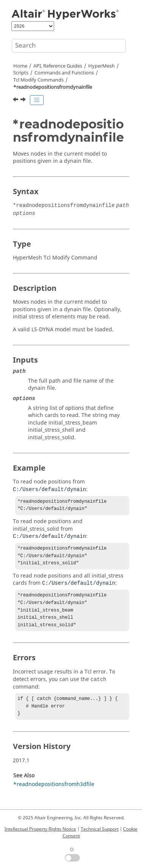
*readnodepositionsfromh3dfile (54, 794)
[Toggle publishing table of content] (37, 100)
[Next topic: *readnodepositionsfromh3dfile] (24, 100)
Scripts (21, 73)
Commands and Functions (64, 73)
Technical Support (100, 829)
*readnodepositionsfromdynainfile (53, 87)
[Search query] (69, 46)
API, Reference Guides (58, 66)
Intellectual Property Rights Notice (40, 829)
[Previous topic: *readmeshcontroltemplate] (16, 100)
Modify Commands (38, 80)
